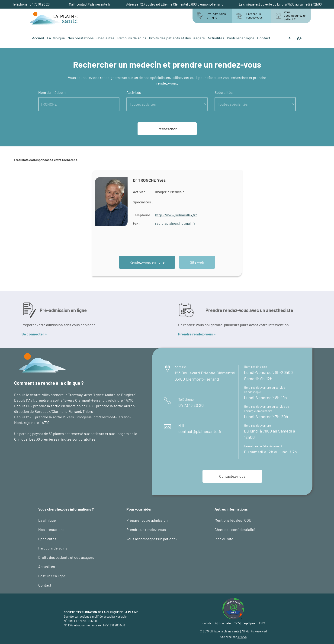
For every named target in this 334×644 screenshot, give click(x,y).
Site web (197, 262)
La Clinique (56, 38)
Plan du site (224, 539)
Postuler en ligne (241, 38)
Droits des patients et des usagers (177, 38)
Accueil (38, 38)
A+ (299, 38)
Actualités (216, 38)
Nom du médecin (52, 92)
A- (290, 38)
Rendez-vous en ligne (147, 262)
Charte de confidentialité (235, 529)
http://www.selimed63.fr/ (176, 215)
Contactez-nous (232, 476)
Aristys (242, 637)
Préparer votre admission (147, 520)
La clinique (47, 520)
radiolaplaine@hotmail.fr (175, 223)
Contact (264, 38)
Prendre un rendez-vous (146, 529)
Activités (134, 92)
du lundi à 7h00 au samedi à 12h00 (297, 4)
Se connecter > (34, 334)
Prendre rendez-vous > (197, 334)
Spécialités (106, 38)
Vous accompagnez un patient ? (152, 539)
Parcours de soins (132, 38)
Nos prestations (81, 38)
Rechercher (167, 129)
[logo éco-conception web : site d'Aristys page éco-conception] (233, 608)
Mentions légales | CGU (233, 520)
